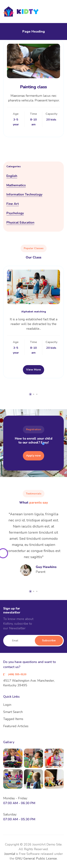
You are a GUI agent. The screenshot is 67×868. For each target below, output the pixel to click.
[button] (30, 394)
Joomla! (10, 854)
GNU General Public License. (36, 858)
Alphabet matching (34, 312)
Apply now (33, 456)
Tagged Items (13, 719)
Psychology (15, 213)
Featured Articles (16, 726)
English (12, 176)
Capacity (51, 114)
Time (33, 114)
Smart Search (13, 712)
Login (7, 705)
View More (33, 370)
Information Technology (24, 194)
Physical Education (20, 222)
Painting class (33, 87)
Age (16, 114)
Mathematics (16, 185)
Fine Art (13, 204)
